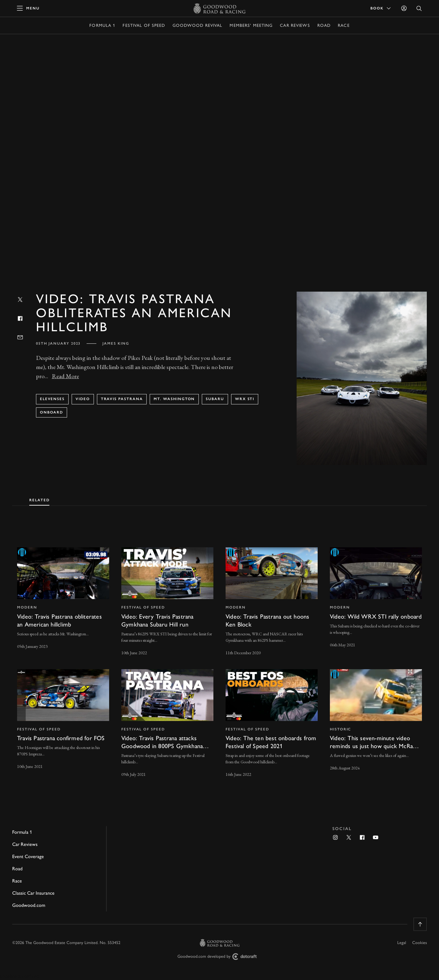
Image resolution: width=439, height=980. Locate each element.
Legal (402, 943)
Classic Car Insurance (33, 893)
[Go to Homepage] (220, 8)
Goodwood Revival (198, 25)
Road (324, 25)
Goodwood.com (29, 905)
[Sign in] (404, 8)
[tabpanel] (220, 657)
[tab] (39, 499)
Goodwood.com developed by (220, 957)
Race (344, 25)
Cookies (419, 943)
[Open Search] (419, 8)
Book (381, 8)
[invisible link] (63, 602)
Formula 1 (102, 25)
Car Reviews (295, 25)
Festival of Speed (144, 25)
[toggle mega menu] (28, 8)
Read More (65, 376)
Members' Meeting (251, 25)
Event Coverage (28, 856)
